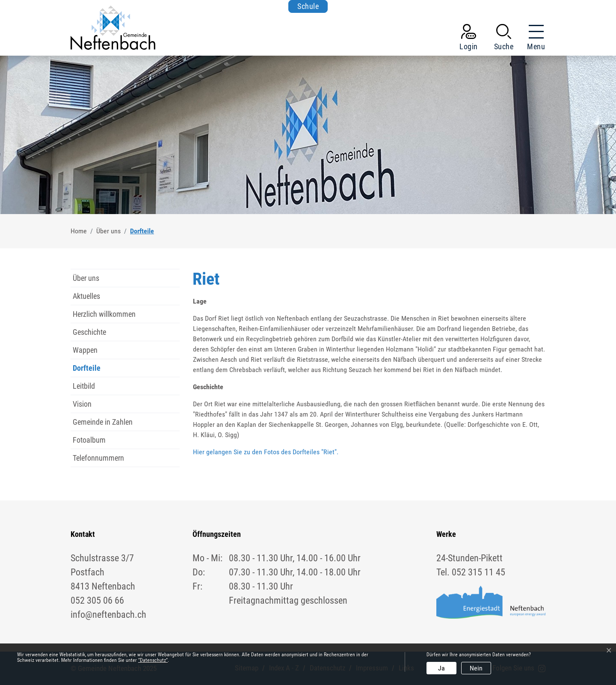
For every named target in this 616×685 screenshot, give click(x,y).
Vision (82, 404)
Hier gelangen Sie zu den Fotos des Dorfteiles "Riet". (266, 452)
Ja (441, 668)
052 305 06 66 (97, 600)
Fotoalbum (89, 440)
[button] (504, 39)
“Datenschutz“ (153, 660)
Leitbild (84, 386)
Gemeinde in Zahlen (103, 422)
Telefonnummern (98, 458)
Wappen (85, 350)
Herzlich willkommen (104, 314)
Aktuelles (86, 296)
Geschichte (89, 332)
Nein (476, 668)
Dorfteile (91, 370)
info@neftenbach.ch (108, 615)
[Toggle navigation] (533, 39)
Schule (308, 6)
